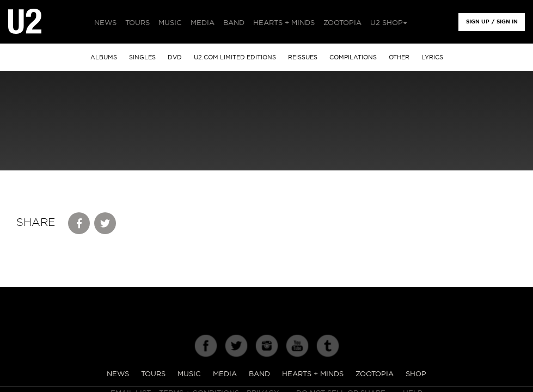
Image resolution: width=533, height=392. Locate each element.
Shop (416, 374)
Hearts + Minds (313, 374)
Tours (153, 374)
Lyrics (432, 57)
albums (104, 57)
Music (189, 374)
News (118, 374)
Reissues (303, 57)
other (399, 57)
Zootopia (375, 374)
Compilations (353, 57)
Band (259, 374)
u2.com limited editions (235, 57)
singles (142, 57)
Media (225, 374)
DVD (175, 57)
